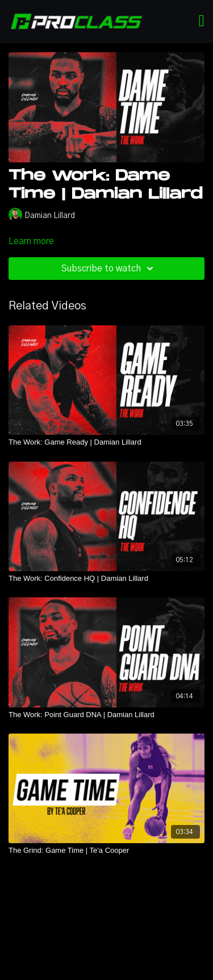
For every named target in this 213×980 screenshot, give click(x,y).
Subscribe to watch (109, 269)
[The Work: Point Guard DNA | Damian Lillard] (106, 715)
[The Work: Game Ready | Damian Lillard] (106, 442)
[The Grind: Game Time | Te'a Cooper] (106, 851)
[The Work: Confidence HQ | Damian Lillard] (106, 579)
